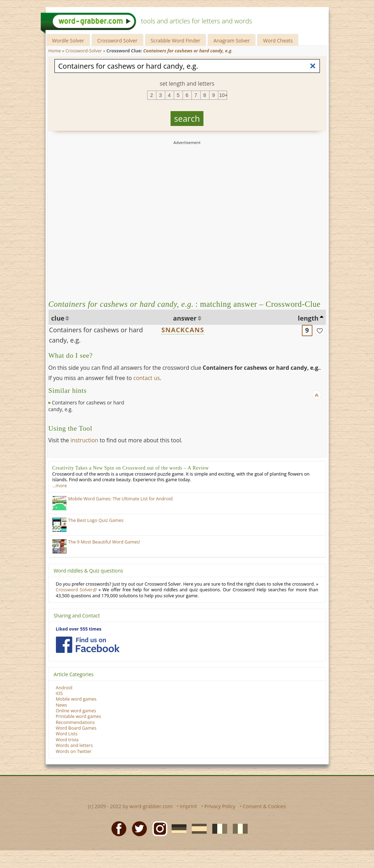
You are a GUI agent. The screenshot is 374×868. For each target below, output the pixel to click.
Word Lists (67, 734)
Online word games (76, 711)
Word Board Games (76, 728)
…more (60, 486)
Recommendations (75, 722)
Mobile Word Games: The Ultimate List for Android (120, 499)
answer (185, 318)
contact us (147, 378)
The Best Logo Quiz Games (96, 520)
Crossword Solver (117, 41)
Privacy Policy (220, 806)
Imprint (188, 806)
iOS (59, 693)
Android (64, 688)
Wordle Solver (68, 41)
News (62, 705)
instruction (84, 440)
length (308, 318)
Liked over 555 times (79, 629)
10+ (223, 95)
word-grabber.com (151, 806)
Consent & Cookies (264, 806)
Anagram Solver (232, 41)
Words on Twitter (74, 751)
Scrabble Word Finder (176, 41)
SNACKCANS (183, 330)
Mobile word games (76, 699)
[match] (320, 330)
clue (58, 318)
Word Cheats (278, 41)
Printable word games (79, 716)
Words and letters (74, 745)
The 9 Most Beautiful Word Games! (104, 542)
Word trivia (67, 740)
